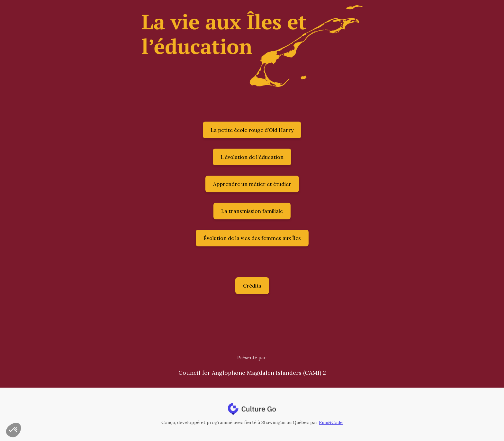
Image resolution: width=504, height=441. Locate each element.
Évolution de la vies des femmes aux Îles (252, 238)
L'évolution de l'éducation (252, 157)
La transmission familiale (252, 211)
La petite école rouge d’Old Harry (252, 130)
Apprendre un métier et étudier (252, 184)
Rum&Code (331, 422)
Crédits (252, 286)
